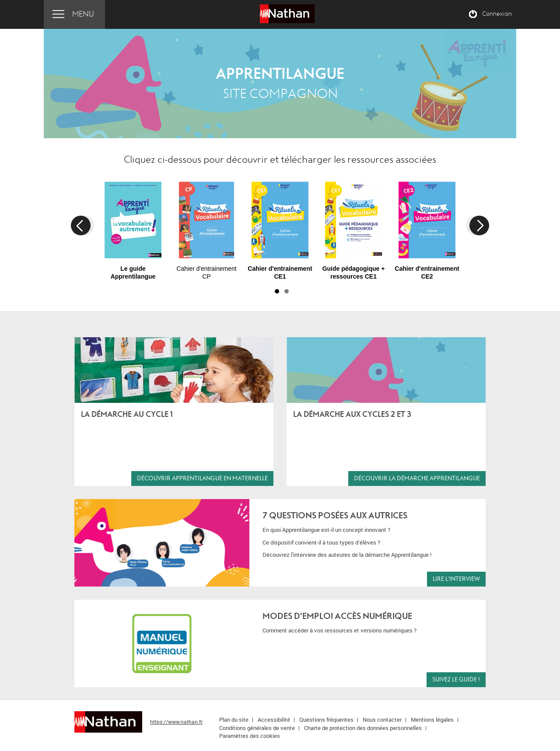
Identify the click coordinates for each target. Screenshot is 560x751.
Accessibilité (274, 720)
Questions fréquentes (326, 720)
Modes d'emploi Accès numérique (337, 616)
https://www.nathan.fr (176, 722)
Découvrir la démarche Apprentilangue (417, 478)
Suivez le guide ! (456, 679)
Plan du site (234, 720)
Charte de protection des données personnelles (363, 728)
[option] (133, 227)
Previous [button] (81, 225)
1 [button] (277, 291)
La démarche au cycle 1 (127, 414)
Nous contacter (382, 720)
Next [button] (479, 225)
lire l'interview (456, 579)
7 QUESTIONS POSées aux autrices (335, 515)
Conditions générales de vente (257, 728)
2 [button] (287, 291)
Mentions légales (432, 720)
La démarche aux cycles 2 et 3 (352, 414)
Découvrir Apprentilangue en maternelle (202, 478)
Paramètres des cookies (250, 736)
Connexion (497, 14)
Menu (83, 14)
